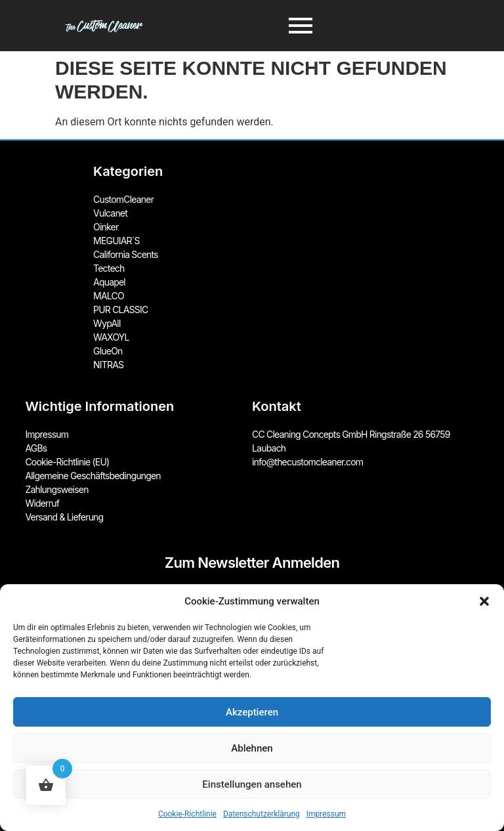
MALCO (109, 296)
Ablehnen (252, 748)
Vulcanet (110, 213)
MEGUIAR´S (116, 241)
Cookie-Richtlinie (187, 814)
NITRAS (108, 365)
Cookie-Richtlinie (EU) (67, 462)
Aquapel (109, 282)
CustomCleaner (123, 199)
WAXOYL (111, 337)
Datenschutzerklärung (262, 814)
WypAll (107, 323)
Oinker (106, 227)
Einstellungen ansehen (252, 784)
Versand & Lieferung (64, 517)
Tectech (109, 268)
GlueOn (108, 351)
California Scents (126, 254)
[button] (484, 601)
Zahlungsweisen (56, 489)
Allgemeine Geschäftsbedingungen (93, 476)
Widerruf (42, 503)
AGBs (36, 448)
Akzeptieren (252, 712)
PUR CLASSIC (120, 309)
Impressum (326, 814)
